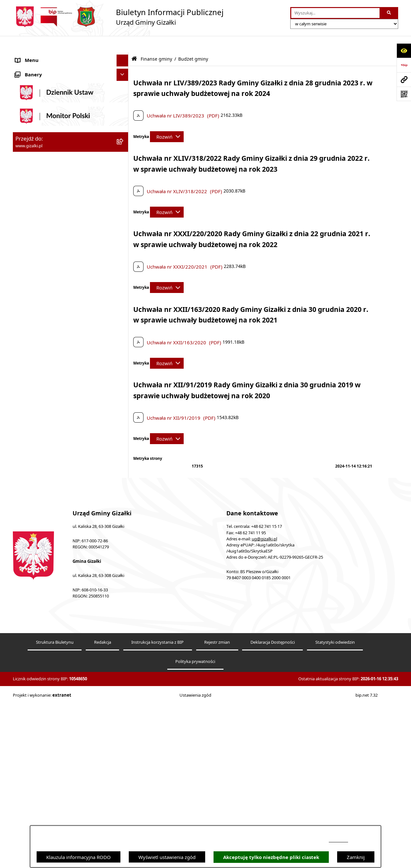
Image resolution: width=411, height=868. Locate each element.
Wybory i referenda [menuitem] (37, 475)
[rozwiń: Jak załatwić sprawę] (124, 246)
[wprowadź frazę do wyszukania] (335, 13)
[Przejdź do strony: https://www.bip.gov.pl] (404, 65)
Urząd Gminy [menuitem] (30, 379)
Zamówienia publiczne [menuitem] (40, 185)
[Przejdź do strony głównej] (118, 17)
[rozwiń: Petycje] (124, 463)
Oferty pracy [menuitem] (29, 210)
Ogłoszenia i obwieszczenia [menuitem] (46, 56)
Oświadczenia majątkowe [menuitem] (44, 439)
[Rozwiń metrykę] (167, 120)
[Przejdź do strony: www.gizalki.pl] (404, 79)
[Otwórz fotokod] (404, 94)
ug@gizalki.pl (264, 724)
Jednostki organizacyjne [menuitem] (42, 391)
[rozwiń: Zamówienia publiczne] (124, 186)
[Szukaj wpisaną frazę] (389, 13)
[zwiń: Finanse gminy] (124, 258)
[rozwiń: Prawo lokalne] (124, 451)
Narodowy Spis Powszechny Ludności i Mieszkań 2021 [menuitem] (58, 225)
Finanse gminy (156, 43)
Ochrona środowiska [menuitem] (38, 427)
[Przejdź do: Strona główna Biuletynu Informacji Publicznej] (134, 43)
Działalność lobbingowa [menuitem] (42, 487)
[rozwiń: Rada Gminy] (124, 355)
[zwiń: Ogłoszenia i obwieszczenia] (124, 56)
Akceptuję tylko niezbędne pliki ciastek (271, 857)
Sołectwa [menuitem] (25, 403)
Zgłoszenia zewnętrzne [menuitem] (41, 523)
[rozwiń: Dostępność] (124, 511)
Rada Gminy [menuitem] (29, 355)
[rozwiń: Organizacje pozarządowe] (124, 415)
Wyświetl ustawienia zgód (167, 857)
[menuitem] (71, 72)
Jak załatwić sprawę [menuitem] (37, 246)
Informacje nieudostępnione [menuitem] (47, 535)
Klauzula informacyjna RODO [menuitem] (48, 572)
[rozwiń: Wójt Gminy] (124, 367)
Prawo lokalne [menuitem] (31, 451)
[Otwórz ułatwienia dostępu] (404, 51)
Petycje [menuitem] (23, 463)
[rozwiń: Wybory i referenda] (124, 475)
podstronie (338, 840)
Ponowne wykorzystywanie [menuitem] (46, 547)
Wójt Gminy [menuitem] (29, 367)
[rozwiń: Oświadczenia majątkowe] (124, 439)
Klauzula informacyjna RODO (79, 857)
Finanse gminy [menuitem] (32, 258)
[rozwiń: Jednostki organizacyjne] (124, 391)
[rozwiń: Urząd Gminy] (124, 379)
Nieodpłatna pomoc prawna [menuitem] (46, 499)
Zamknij (356, 857)
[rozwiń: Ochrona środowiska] (124, 427)
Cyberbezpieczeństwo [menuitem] (39, 559)
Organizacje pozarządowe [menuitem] (44, 415)
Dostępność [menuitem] (28, 511)
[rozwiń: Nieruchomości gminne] (124, 198)
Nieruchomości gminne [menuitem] (41, 197)
